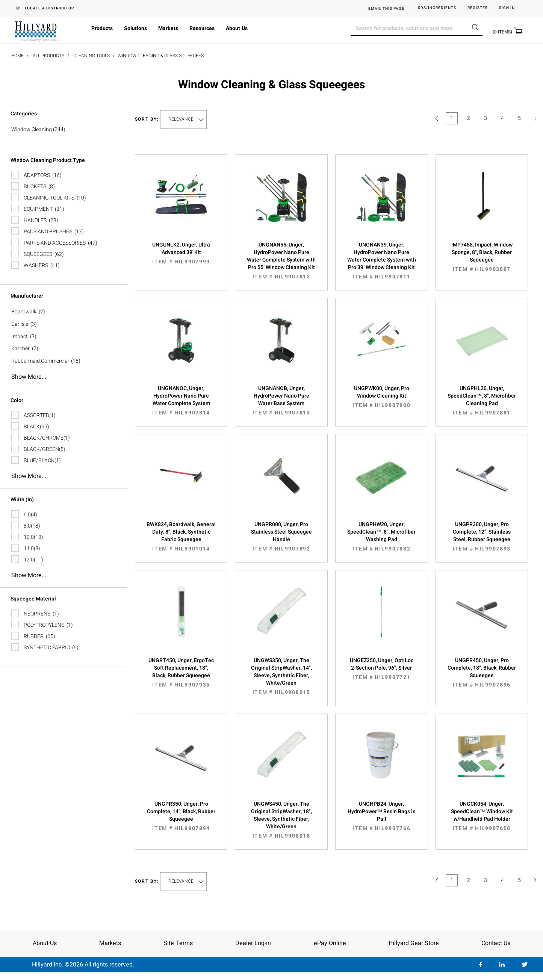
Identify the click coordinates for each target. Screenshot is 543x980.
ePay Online (330, 943)
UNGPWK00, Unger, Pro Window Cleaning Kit (382, 397)
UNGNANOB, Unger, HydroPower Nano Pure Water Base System (281, 401)
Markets (168, 28)
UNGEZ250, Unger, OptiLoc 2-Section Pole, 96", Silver (382, 669)
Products (102, 28)
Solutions (135, 28)
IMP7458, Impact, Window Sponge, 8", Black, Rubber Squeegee (482, 257)
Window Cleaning (32, 129)
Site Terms (178, 943)
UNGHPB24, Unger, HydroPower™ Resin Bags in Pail (382, 816)
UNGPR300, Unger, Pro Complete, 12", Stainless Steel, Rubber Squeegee (482, 537)
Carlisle (20, 324)
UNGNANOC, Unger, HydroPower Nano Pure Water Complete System (181, 401)
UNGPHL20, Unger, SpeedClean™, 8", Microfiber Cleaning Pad (482, 401)
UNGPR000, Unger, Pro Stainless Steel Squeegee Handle (281, 537)
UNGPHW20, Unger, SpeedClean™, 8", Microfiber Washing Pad (382, 537)
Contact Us (496, 943)
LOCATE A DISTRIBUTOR (49, 8)
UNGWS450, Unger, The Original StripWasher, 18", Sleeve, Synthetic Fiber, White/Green (281, 820)
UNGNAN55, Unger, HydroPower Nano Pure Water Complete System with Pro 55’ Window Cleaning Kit (281, 261)
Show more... (29, 377)
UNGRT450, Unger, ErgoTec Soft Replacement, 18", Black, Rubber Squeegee (181, 673)
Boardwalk (24, 312)
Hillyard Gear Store (414, 943)
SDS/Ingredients (437, 8)
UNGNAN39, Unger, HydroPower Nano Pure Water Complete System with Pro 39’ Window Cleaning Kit (382, 261)
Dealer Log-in (253, 943)
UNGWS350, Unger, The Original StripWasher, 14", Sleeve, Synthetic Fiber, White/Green (281, 676)
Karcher (20, 349)
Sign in (507, 8)
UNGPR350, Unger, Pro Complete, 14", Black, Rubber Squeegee (181, 816)
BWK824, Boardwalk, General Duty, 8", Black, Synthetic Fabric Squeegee (181, 537)
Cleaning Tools (92, 56)
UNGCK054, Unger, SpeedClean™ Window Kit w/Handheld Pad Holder (482, 816)
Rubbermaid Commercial (40, 361)
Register (478, 8)
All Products (48, 56)
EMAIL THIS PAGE (386, 9)
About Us (237, 28)
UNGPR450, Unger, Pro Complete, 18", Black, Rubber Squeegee (482, 673)
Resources (202, 28)
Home (17, 56)
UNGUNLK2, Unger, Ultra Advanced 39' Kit (181, 253)
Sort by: (147, 119)
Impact (20, 336)
